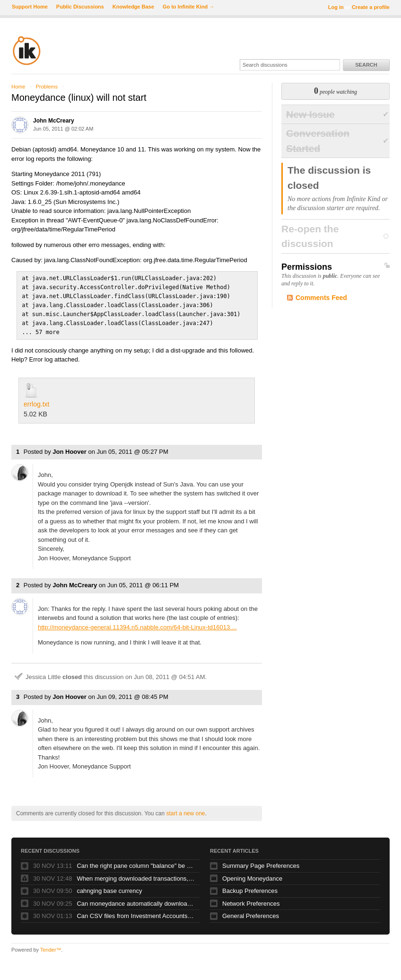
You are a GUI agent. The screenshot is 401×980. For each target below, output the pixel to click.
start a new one (185, 810)
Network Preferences (251, 900)
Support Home (30, 7)
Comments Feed (321, 298)
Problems (46, 87)
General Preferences (251, 913)
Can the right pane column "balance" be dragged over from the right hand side (136, 862)
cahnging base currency (109, 887)
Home (18, 87)
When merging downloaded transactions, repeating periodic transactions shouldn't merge (136, 875)
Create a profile (371, 7)
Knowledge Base (133, 7)
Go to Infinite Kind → (188, 7)
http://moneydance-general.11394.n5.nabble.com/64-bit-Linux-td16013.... (137, 624)
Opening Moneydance (252, 875)
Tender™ (51, 946)
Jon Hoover (70, 448)
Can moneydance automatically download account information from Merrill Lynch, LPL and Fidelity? (136, 900)
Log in (336, 7)
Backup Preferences (250, 887)
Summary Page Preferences (261, 862)
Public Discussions (80, 7)
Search (366, 65)
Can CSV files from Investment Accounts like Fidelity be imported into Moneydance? (136, 913)
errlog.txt (36, 401)
